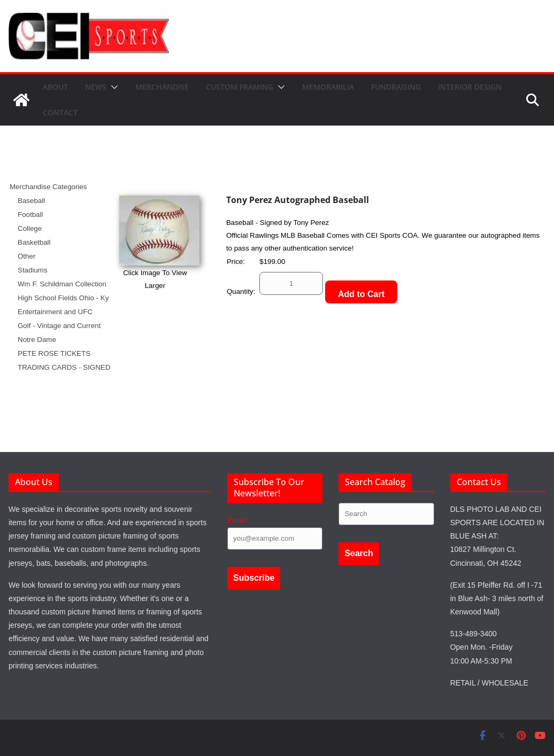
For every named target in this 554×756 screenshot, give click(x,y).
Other (26, 256)
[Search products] (386, 514)
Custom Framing (240, 87)
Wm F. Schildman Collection (62, 284)
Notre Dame (37, 340)
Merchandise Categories (48, 187)
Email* (238, 520)
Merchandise (162, 87)
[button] (112, 87)
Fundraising (396, 87)
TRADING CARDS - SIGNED (64, 367)
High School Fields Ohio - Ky (63, 298)
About (55, 87)
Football (30, 215)
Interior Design (470, 87)
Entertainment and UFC (55, 312)
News (96, 87)
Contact (60, 112)
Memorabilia (328, 87)
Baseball (31, 201)
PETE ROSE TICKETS (54, 353)
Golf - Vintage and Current (59, 326)
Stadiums (33, 270)
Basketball (34, 242)
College (30, 228)
